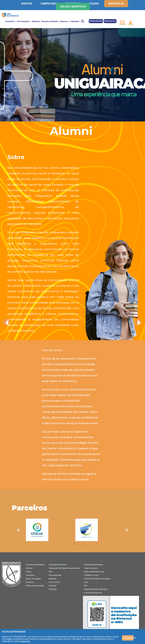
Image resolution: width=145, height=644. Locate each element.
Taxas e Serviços (91, 568)
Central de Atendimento (94, 565)
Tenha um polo (110, 21)
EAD (51, 572)
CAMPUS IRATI (49, 4)
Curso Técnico (54, 582)
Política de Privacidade (35, 586)
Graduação (10, 21)
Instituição (75, 21)
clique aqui (25, 641)
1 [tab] (74, 544)
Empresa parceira (96, 21)
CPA (86, 586)
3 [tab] (82, 544)
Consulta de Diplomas (93, 593)
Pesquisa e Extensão (50, 21)
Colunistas (30, 575)
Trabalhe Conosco (91, 575)
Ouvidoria (30, 582)
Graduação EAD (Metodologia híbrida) (64, 568)
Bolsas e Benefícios (73, 7)
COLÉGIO (94, 4)
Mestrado (36, 21)
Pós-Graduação (24, 21)
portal (130, 23)
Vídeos (29, 572)
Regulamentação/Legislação (96, 589)
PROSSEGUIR (128, 638)
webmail (123, 23)
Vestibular (53, 589)
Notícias (29, 568)
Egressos (65, 21)
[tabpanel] (51, 530)
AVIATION (27, 4)
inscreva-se (116, 4)
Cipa (86, 582)
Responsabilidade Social (94, 572)
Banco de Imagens (33, 579)
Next (127, 530)
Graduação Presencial (58, 565)
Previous (18, 530)
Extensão (52, 586)
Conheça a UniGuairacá (35, 565)
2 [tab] (78, 544)
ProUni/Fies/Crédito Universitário (97, 579)
